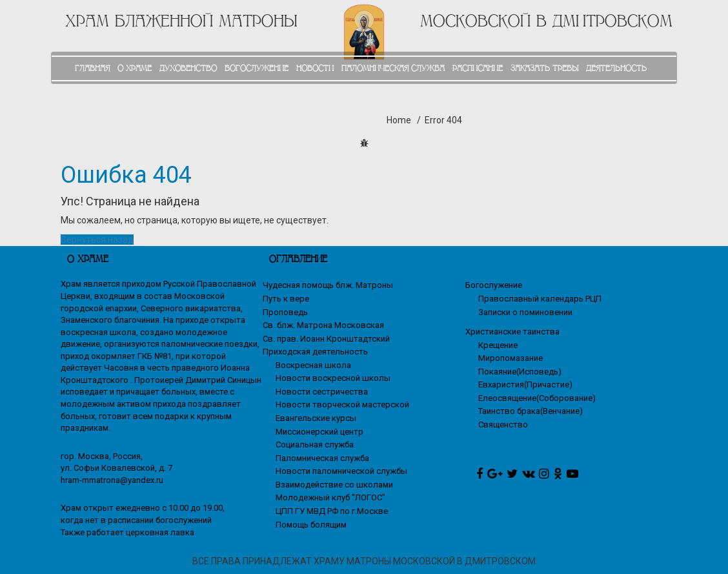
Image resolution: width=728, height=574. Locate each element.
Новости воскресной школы (333, 378)
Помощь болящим (311, 525)
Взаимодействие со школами (334, 485)
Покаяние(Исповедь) (520, 372)
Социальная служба (315, 445)
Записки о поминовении (525, 312)
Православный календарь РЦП (540, 299)
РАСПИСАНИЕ (478, 68)
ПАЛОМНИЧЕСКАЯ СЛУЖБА (393, 68)
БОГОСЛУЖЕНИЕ (257, 68)
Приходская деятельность (315, 352)
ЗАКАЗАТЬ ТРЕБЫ (544, 68)
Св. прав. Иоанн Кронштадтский (326, 339)
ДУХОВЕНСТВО (188, 68)
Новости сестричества (322, 392)
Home (399, 120)
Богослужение (494, 285)
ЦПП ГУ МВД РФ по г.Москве (332, 511)
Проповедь (285, 312)
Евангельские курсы (316, 418)
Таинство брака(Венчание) (531, 411)
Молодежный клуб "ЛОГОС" (330, 497)
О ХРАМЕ (135, 68)
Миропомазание (511, 358)
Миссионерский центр (319, 432)
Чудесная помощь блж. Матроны (328, 285)
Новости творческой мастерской (342, 405)
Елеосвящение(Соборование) (537, 398)
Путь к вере (286, 299)
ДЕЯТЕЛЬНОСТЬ (616, 68)
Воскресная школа (313, 365)
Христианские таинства (512, 332)
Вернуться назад (97, 240)
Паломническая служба (322, 458)
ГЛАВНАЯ (92, 68)
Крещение (498, 345)
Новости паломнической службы (341, 471)
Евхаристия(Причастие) (525, 384)
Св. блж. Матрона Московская (323, 325)
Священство (503, 425)
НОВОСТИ (315, 68)
